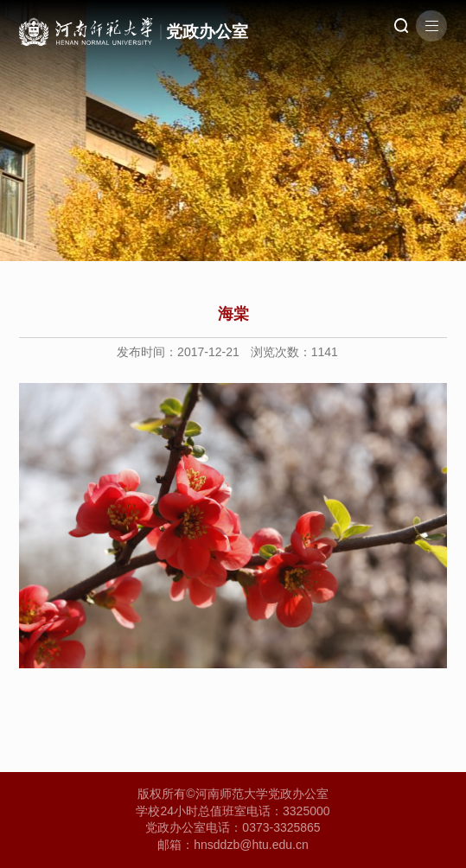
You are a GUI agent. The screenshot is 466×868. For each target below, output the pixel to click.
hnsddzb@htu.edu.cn (251, 845)
